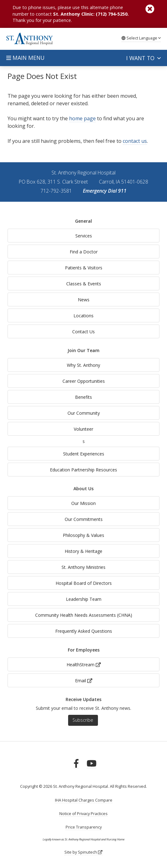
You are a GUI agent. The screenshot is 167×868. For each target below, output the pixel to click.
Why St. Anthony (83, 365)
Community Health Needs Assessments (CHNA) (84, 615)
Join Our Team (83, 350)
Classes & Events (84, 284)
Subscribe (83, 720)
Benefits (83, 397)
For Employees (84, 650)
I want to (143, 58)
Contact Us (83, 332)
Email (84, 681)
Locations (83, 316)
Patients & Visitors (84, 268)
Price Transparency (84, 827)
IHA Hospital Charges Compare (84, 800)
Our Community (84, 413)
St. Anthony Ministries (83, 567)
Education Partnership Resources (83, 470)
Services (84, 236)
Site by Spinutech (83, 852)
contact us (135, 141)
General (83, 221)
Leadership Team (84, 599)
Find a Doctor (84, 252)
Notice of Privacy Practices (83, 814)
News (84, 300)
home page (82, 118)
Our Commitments (84, 519)
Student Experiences (84, 454)
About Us (83, 489)
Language (141, 38)
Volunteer (83, 429)
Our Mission (83, 503)
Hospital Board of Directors (84, 583)
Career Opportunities (84, 381)
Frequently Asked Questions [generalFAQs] (84, 631)
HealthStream (84, 665)
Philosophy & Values (83, 535)
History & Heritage (83, 551)
